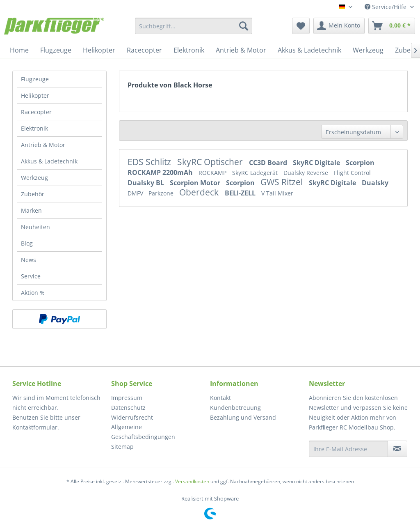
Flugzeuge (35, 79)
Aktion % (33, 293)
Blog (27, 243)
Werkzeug (34, 178)
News (29, 260)
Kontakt (220, 398)
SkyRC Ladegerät (256, 173)
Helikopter (35, 95)
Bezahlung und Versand (243, 417)
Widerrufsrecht (132, 417)
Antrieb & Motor (43, 145)
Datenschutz (128, 408)
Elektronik (34, 128)
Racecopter (36, 112)
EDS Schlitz (150, 162)
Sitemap (122, 447)
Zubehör (33, 194)
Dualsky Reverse (307, 173)
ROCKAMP (213, 173)
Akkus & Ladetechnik (49, 161)
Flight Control (352, 173)
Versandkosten (192, 481)
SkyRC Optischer (211, 162)
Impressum (127, 398)
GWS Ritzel (283, 182)
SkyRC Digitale (317, 163)
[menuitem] (194, 26)
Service (31, 276)
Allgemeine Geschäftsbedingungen (143, 432)
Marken (31, 210)
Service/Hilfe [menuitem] (386, 7)
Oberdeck (200, 192)
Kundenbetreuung (235, 408)
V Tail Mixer (277, 193)
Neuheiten (35, 227)
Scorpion (360, 163)
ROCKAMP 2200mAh (161, 172)
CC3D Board (269, 163)
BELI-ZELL (241, 193)
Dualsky (375, 183)
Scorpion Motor (196, 183)
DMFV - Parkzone (151, 193)
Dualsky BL (147, 183)
